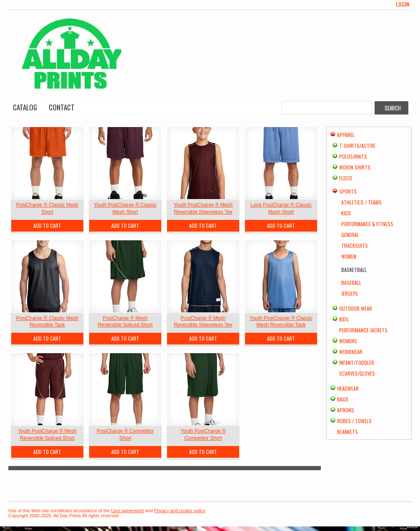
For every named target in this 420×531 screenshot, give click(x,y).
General (350, 235)
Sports (348, 191)
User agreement (127, 511)
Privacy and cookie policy (180, 511)
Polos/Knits (353, 156)
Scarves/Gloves (357, 373)
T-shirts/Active (357, 146)
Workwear (351, 352)
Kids (346, 213)
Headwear (348, 388)
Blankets (347, 432)
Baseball (351, 283)
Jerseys (350, 293)
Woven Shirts (355, 167)
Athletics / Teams (361, 202)
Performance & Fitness (367, 224)
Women (349, 256)
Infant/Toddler (357, 363)
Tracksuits (355, 246)
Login (402, 4)
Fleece (346, 178)
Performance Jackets (363, 330)
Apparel (346, 135)
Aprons (346, 410)
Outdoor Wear (356, 308)
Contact (62, 107)
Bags (343, 399)
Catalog (25, 107)
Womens (348, 341)
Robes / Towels (354, 421)
